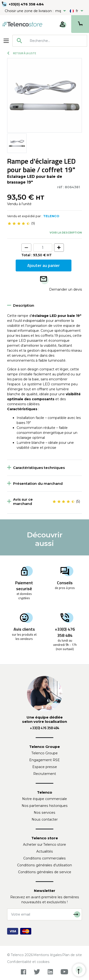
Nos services (44, 813)
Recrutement (45, 774)
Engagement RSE (44, 760)
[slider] (19, 223)
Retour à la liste (22, 53)
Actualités (45, 851)
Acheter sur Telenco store (44, 845)
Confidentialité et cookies (28, 962)
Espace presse (45, 767)
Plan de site (72, 955)
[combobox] (50, 41)
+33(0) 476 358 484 (26, 4)
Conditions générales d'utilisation (44, 865)
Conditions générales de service (45, 872)
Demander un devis (66, 289)
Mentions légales (48, 955)
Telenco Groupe (45, 753)
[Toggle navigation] (6, 41)
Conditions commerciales (44, 858)
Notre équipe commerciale (44, 799)
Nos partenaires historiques (45, 806)
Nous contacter (45, 819)
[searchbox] (57, 41)
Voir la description (66, 233)
